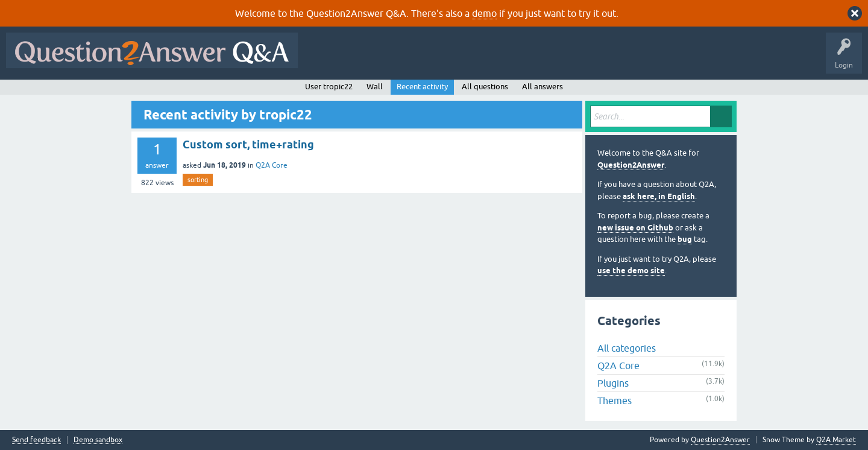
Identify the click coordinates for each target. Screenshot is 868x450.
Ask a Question (595, 59)
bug (685, 239)
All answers (542, 87)
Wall (375, 87)
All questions (485, 87)
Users (545, 59)
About (675, 59)
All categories (627, 348)
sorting (198, 180)
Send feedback (36, 440)
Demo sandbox (98, 440)
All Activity (325, 59)
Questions (373, 59)
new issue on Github (635, 228)
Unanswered (461, 59)
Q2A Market (836, 440)
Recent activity (422, 87)
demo (484, 13)
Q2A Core (272, 165)
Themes (615, 401)
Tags (507, 59)
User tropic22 (329, 87)
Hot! (415, 59)
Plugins (613, 383)
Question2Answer (631, 165)
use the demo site (631, 271)
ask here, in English (659, 196)
